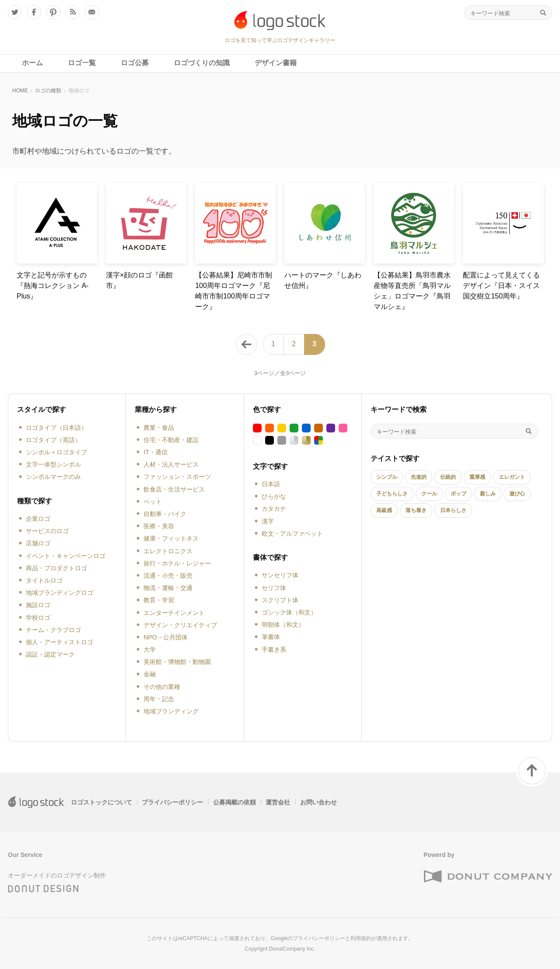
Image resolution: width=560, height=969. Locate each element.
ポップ (458, 494)
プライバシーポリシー (172, 802)
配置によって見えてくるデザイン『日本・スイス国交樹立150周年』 (501, 286)
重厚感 (477, 477)
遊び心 (517, 494)
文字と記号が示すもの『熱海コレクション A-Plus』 (52, 286)
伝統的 (448, 477)
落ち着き (416, 510)
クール (429, 494)
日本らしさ (453, 510)
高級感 (384, 510)
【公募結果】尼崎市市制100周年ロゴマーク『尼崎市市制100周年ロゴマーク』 (234, 291)
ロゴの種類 (48, 91)
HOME (20, 91)
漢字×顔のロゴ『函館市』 (139, 280)
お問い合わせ (318, 802)
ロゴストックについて (101, 802)
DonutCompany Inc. (292, 949)
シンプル (387, 477)
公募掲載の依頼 (234, 802)
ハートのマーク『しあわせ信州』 (323, 280)
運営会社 (278, 802)
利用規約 (361, 938)
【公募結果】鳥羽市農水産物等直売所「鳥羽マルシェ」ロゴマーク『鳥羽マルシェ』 (412, 291)
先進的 (419, 477)
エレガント (512, 477)
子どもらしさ (392, 494)
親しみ (488, 494)
